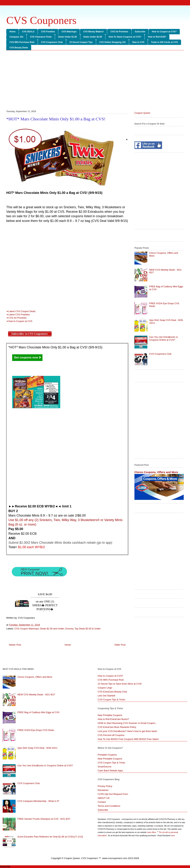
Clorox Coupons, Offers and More (156, 472)
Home (12, 32)
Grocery (69, 629)
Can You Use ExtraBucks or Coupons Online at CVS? (163, 338)
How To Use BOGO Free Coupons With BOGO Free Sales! (128, 739)
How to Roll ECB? (157, 37)
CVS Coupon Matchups (27, 629)
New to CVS (138, 42)
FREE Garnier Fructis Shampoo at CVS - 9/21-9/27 (44, 819)
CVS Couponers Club (52, 42)
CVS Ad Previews (119, 32)
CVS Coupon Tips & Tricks (111, 700)
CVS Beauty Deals (19, 48)
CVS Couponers (41, 20)
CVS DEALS (28, 32)
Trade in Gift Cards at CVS (164, 42)
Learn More (152, 832)
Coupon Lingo (105, 688)
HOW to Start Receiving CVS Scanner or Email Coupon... (127, 723)
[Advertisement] (95, 81)
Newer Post (15, 645)
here (173, 836)
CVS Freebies (48, 32)
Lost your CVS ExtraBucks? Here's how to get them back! (127, 731)
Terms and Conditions (109, 806)
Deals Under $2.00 (93, 37)
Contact (102, 802)
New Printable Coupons (110, 715)
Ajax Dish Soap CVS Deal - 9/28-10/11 (37, 748)
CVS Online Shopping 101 (112, 42)
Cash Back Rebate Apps (110, 771)
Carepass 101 (16, 37)
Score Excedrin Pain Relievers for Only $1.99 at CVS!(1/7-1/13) (50, 837)
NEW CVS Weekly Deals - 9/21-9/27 (36, 695)
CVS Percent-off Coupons (111, 735)
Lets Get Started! (106, 696)
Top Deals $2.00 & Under (88, 629)
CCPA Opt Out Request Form (113, 794)
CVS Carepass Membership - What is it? (38, 801)
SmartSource (104, 767)
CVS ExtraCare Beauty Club (112, 692)
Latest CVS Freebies (19, 315)
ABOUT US (104, 798)
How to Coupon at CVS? (164, 32)
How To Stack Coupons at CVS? (125, 37)
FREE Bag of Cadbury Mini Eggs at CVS (38, 712)
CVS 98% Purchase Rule (22, 42)
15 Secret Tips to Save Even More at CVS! (120, 684)
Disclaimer (103, 790)
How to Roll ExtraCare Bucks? (113, 719)
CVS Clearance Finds (41, 37)
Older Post (120, 645)
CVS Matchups (69, 32)
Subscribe (140, 32)
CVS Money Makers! (93, 32)
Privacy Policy (105, 786)
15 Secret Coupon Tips (81, 42)
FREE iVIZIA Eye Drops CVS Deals (36, 730)
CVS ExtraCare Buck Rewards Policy (117, 727)
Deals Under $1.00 (67, 37)
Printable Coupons (107, 755)
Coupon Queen (142, 113)
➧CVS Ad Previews (16, 318)
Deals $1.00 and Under (52, 629)
